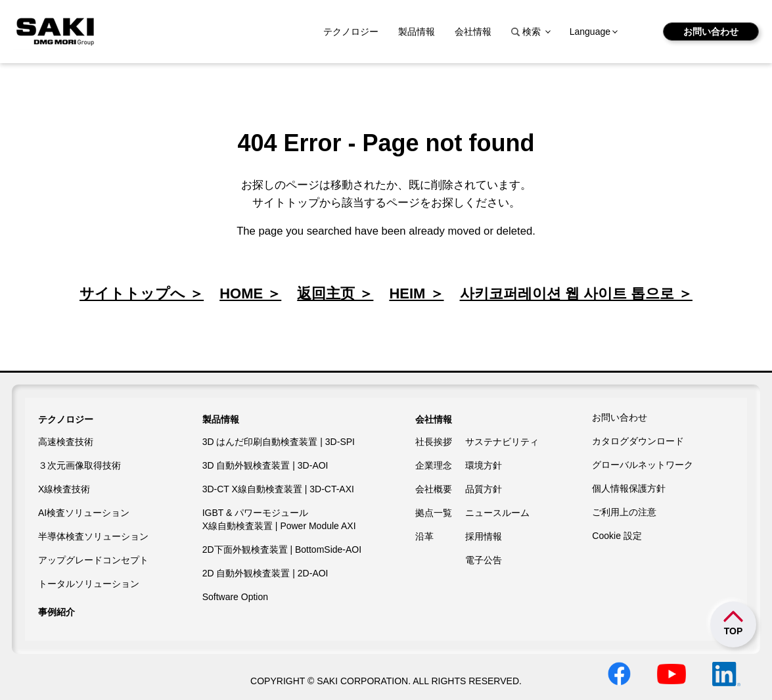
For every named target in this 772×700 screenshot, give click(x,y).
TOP (734, 631)
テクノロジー (351, 32)
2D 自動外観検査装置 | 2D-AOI (265, 573)
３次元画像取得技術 (79, 465)
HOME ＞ (250, 293)
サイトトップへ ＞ (142, 293)
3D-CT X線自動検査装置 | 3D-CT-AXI (278, 489)
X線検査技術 (64, 489)
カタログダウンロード (638, 441)
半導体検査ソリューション (93, 536)
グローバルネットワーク (643, 465)
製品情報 (417, 32)
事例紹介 (57, 612)
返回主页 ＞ (335, 293)
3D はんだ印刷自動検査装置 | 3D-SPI (279, 442)
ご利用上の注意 (624, 512)
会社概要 (434, 489)
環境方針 (484, 465)
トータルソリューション (89, 584)
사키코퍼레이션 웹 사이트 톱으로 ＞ (576, 293)
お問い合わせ (711, 32)
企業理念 (434, 465)
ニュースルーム (497, 513)
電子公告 (484, 560)
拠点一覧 (434, 513)
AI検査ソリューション (84, 513)
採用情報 (484, 536)
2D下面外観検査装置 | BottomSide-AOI (282, 549)
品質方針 (484, 489)
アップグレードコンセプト (93, 560)
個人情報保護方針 (629, 488)
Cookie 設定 (617, 536)
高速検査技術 (66, 442)
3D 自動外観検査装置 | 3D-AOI (265, 465)
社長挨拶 (434, 442)
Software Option (235, 597)
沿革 (424, 536)
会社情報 (473, 32)
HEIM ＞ (416, 293)
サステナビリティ (502, 442)
